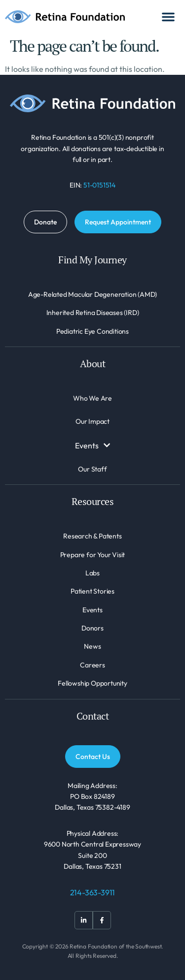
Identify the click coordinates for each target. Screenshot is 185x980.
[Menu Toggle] (168, 17)
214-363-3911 (93, 892)
